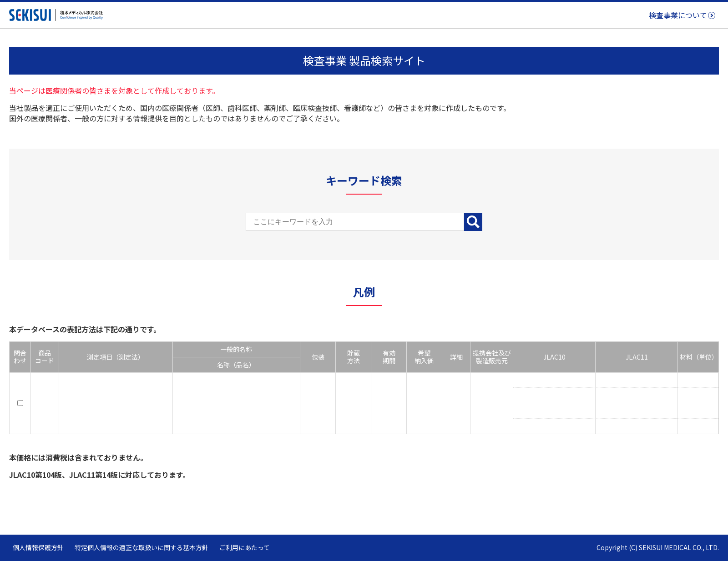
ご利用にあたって (245, 547)
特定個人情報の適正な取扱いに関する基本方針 (142, 547)
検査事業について (678, 15)
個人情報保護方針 (38, 547)
